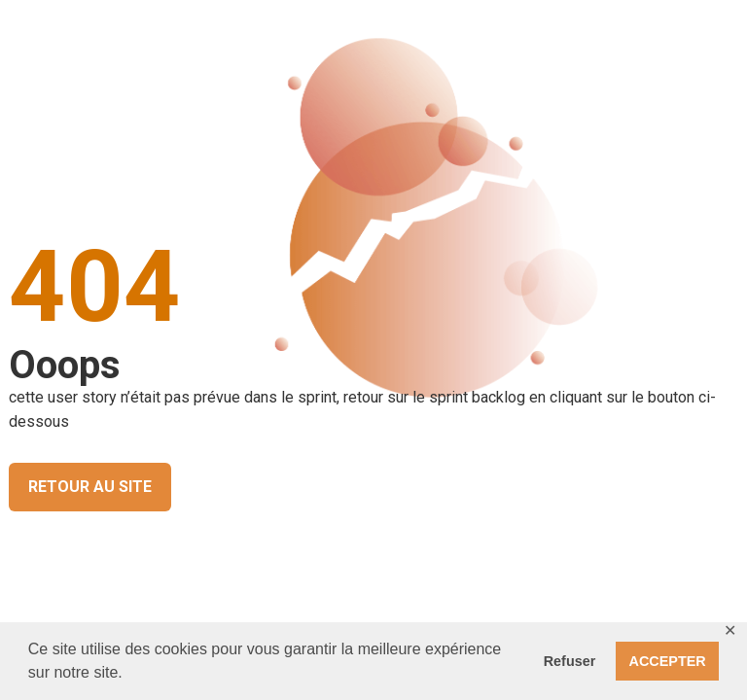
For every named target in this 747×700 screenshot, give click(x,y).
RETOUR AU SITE (90, 487)
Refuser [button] (570, 661)
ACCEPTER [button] (668, 661)
